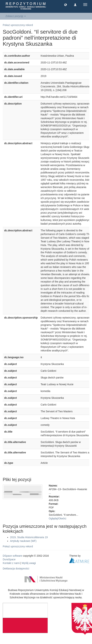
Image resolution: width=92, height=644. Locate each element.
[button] (66, 5)
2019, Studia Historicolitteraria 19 (29, 537)
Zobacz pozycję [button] (16, 16)
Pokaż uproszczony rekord (18, 25)
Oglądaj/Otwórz (58, 518)
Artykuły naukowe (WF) (23, 541)
